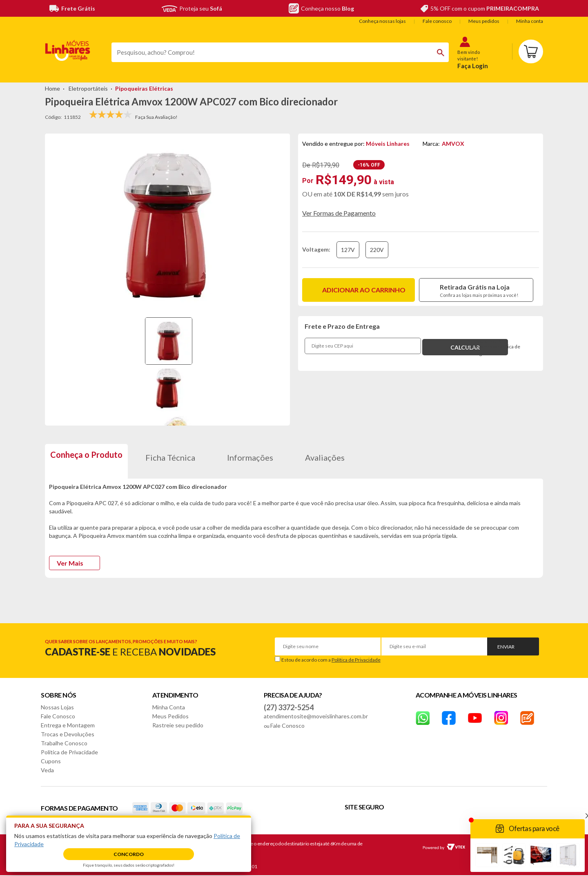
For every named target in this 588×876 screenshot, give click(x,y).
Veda (47, 770)
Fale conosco (437, 21)
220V (377, 250)
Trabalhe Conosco (64, 743)
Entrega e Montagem (68, 725)
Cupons (51, 761)
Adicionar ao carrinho (364, 290)
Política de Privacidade (356, 660)
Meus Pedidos (170, 716)
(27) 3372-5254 (289, 707)
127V (348, 250)
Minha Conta (169, 707)
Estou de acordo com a (331, 660)
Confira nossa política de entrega (494, 350)
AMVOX (453, 144)
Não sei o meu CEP (488, 341)
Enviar (506, 647)
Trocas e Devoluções (68, 734)
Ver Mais (70, 563)
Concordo (129, 854)
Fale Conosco (58, 716)
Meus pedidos (484, 21)
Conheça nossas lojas (382, 21)
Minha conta (530, 21)
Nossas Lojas (57, 707)
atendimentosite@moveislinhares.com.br (316, 716)
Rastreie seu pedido (178, 725)
